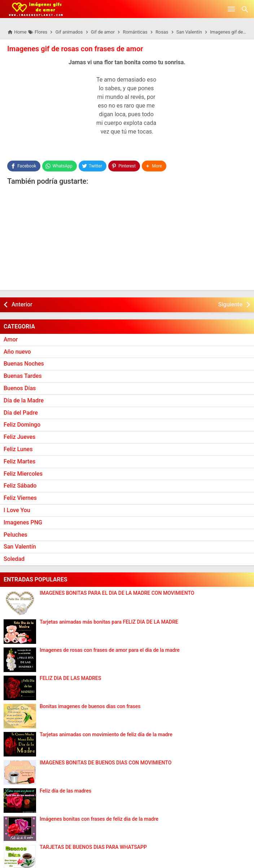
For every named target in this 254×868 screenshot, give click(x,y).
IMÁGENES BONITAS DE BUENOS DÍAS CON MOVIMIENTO (106, 763)
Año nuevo (17, 352)
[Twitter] (93, 166)
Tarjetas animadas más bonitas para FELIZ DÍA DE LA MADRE (109, 622)
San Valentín (20, 547)
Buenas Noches (24, 364)
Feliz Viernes (20, 498)
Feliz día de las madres (65, 791)
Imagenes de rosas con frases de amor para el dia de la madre (110, 650)
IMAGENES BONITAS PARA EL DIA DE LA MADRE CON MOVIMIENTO (117, 593)
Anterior (22, 304)
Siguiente (230, 304)
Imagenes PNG (23, 522)
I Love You (17, 510)
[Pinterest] (124, 166)
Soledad (14, 559)
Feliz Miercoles (23, 474)
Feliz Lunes (18, 449)
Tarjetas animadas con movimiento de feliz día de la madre (106, 735)
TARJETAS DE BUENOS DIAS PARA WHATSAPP (93, 847)
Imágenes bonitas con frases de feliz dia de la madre (99, 819)
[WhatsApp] (59, 166)
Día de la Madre (24, 400)
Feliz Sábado (20, 486)
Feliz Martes (19, 461)
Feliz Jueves (19, 437)
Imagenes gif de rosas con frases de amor (75, 49)
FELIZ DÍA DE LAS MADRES (71, 678)
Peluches (16, 535)
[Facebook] (24, 166)
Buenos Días (20, 388)
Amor (11, 339)
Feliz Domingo (22, 425)
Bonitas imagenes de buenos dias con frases (90, 706)
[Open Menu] (231, 9)
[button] (154, 166)
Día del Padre (21, 413)
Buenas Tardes (23, 376)
